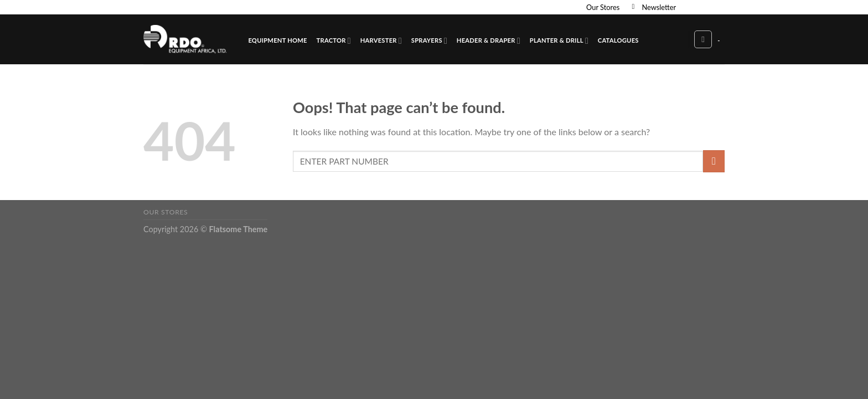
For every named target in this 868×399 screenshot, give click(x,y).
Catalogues (618, 40)
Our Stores (603, 7)
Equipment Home (277, 40)
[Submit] (714, 161)
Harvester (381, 41)
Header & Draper (489, 41)
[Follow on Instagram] (698, 7)
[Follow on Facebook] (688, 7)
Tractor (334, 41)
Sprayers (429, 41)
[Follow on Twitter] (709, 7)
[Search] (703, 39)
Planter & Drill (559, 41)
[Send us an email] (719, 7)
